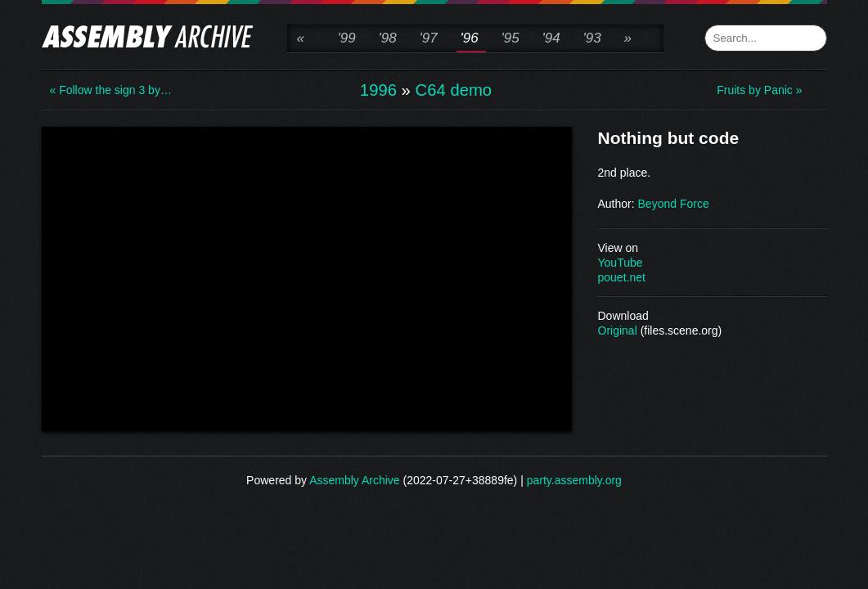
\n (307, 277)
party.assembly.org (574, 480)
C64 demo (454, 90)
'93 (592, 38)
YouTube (621, 263)
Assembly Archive (354, 480)
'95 (510, 38)
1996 (378, 90)
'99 (347, 38)
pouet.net (622, 277)
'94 (551, 38)
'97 (429, 38)
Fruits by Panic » (759, 90)
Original (618, 330)
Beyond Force (674, 204)
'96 (470, 38)
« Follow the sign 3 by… (111, 90)
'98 (388, 38)
